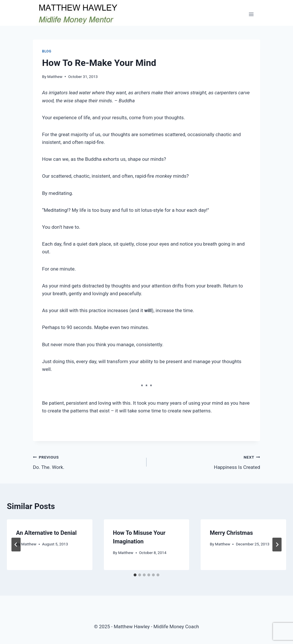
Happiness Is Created (206, 462)
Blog (47, 51)
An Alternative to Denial (46, 533)
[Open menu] (251, 14)
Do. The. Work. (87, 462)
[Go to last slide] (16, 545)
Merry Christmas (231, 533)
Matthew (55, 77)
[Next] (277, 545)
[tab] (135, 575)
